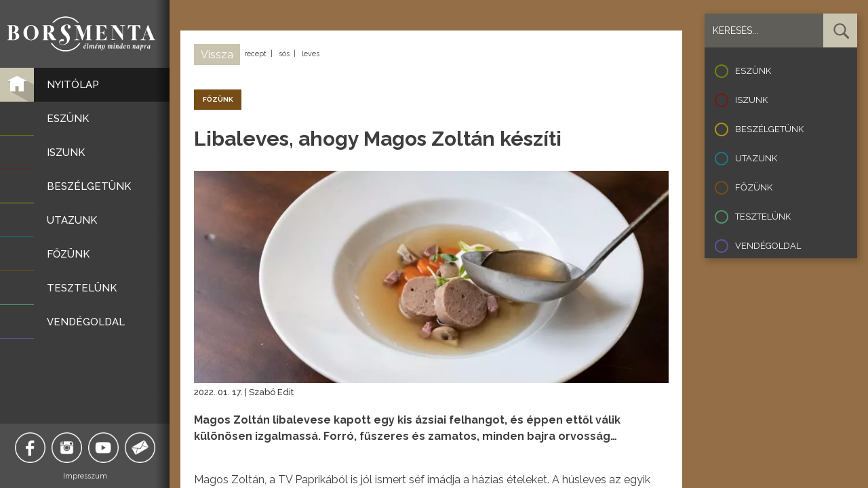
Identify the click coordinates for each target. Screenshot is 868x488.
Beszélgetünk (769, 129)
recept (255, 54)
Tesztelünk (763, 217)
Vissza (217, 55)
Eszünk (753, 71)
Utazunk (756, 158)
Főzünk (754, 187)
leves (311, 54)
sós (284, 54)
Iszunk (751, 100)
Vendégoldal (768, 246)
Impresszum (85, 476)
